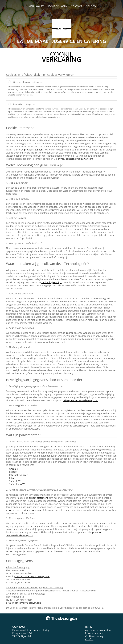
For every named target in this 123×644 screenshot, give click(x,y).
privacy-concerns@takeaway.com (75, 159)
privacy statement (34, 150)
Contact (76, 6)
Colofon (89, 639)
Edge (12, 478)
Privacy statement (95, 633)
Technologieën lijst (51, 282)
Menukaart (36, 6)
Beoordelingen (57, 6)
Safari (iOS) (15, 481)
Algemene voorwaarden (98, 630)
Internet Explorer (18, 475)
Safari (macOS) (17, 484)
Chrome (14, 469)
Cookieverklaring (94, 636)
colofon (92, 6)
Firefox (13, 472)
